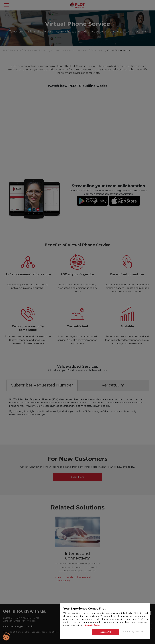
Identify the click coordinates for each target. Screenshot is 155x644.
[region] (105, 621)
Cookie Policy (93, 625)
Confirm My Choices (133, 631)
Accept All (105, 632)
